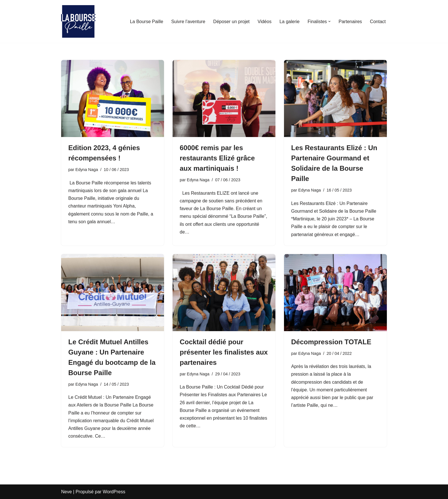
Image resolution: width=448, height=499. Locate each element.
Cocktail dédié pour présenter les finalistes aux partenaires (224, 352)
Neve (66, 492)
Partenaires (350, 22)
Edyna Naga (87, 170)
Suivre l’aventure (188, 22)
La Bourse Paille (147, 22)
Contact (378, 22)
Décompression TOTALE (331, 342)
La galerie (289, 22)
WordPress (114, 492)
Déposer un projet (231, 22)
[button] (329, 21)
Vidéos (265, 22)
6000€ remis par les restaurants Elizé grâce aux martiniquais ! (217, 158)
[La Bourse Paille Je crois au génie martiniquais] (78, 21)
